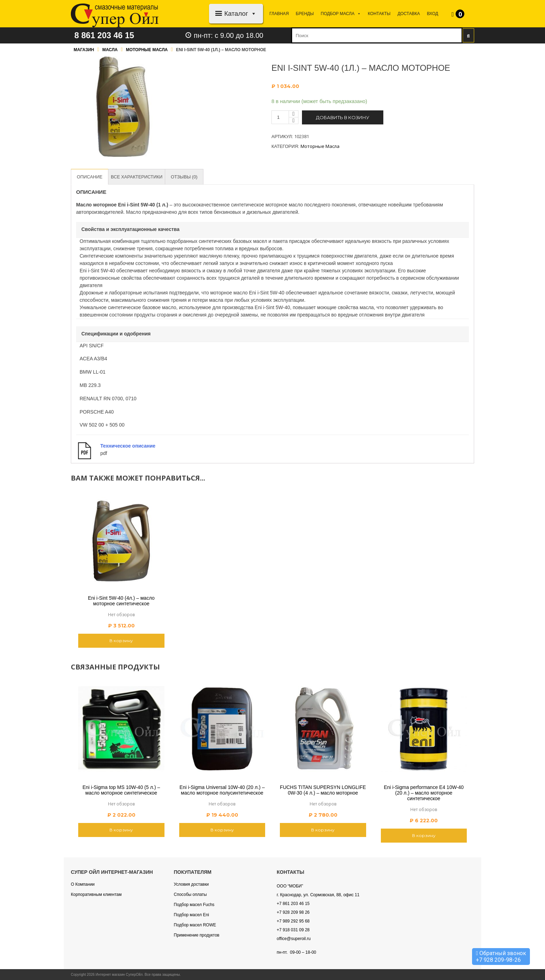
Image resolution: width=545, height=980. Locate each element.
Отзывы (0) (185, 177)
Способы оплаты (190, 894)
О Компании (83, 884)
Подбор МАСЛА (341, 14)
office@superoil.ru (294, 939)
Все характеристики (137, 177)
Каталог (240, 13)
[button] (252, 13)
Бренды (305, 14)
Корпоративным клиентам (96, 894)
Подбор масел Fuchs (194, 905)
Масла (110, 50)
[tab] (90, 177)
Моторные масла (147, 50)
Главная (279, 14)
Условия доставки (191, 884)
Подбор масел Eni (191, 915)
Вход (432, 14)
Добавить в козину (343, 117)
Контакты (379, 14)
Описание (90, 177)
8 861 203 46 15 (105, 35)
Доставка (409, 14)
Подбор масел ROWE (195, 925)
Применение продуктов (197, 935)
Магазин (84, 50)
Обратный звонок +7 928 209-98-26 (501, 957)
